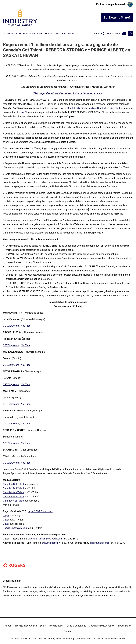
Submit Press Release (51, 626)
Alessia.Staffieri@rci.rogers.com (46, 539)
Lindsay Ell (22, 112)
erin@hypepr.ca (50, 543)
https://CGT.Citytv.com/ (40, 511)
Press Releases (27, 33)
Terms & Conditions (76, 626)
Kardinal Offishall (97, 108)
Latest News (10, 33)
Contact (60, 33)
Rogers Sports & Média (15, 528)
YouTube (26, 326)
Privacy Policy (124, 626)
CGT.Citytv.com (11, 326)
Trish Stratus (116, 108)
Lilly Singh (81, 108)
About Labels (45, 33)
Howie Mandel (67, 108)
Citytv (6, 516)
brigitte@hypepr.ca (100, 543)
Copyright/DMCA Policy (101, 626)
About (8, 626)
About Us (73, 33)
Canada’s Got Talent (13, 484)
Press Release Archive (25, 626)
